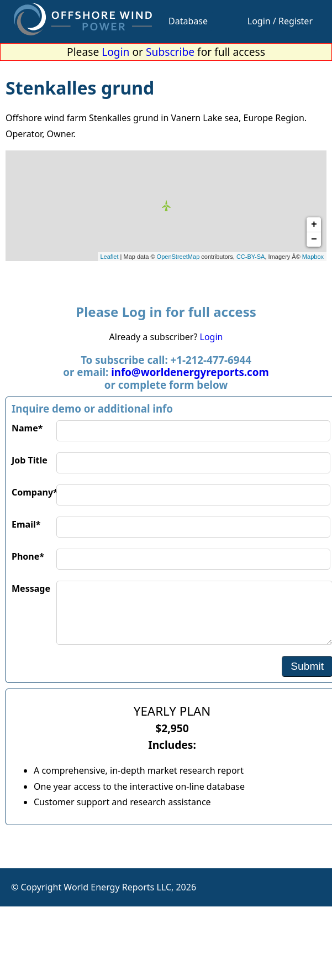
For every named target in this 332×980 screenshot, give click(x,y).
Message (31, 588)
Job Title (30, 460)
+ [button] (314, 225)
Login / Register (280, 21)
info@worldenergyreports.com (190, 372)
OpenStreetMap (178, 257)
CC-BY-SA (251, 257)
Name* (27, 428)
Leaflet (110, 257)
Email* (26, 524)
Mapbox (313, 257)
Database (188, 21)
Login (115, 52)
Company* (34, 492)
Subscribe (170, 52)
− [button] (314, 239)
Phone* (28, 556)
